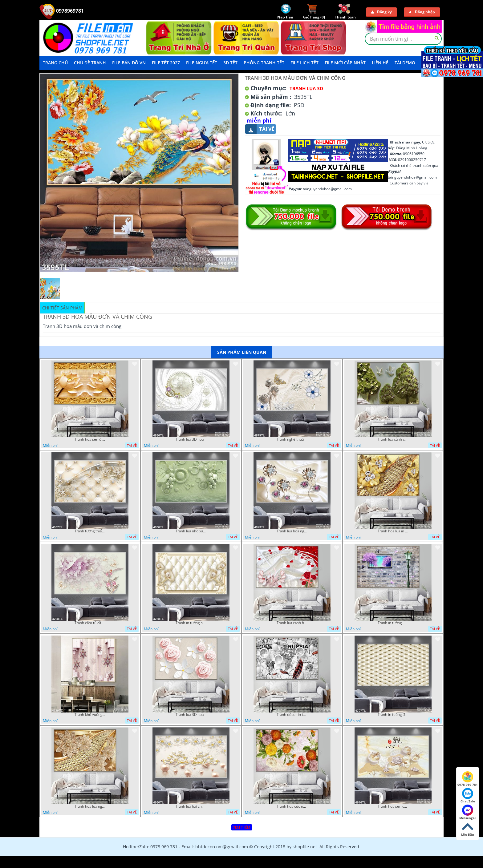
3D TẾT (230, 63)
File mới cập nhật (345, 63)
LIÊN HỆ (380, 63)
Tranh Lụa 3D (306, 88)
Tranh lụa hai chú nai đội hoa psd (191, 806)
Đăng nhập (422, 12)
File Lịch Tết (304, 63)
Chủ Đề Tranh (90, 63)
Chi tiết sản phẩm (62, 308)
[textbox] (403, 39)
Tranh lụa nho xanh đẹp (191, 531)
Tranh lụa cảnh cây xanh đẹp (393, 439)
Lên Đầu (468, 829)
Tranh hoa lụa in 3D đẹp (393, 531)
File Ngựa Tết (202, 63)
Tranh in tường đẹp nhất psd (393, 715)
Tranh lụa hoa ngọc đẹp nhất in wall (292, 531)
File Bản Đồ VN (129, 63)
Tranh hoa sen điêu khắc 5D (90, 439)
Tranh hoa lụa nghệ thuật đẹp (90, 806)
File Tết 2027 (166, 63)
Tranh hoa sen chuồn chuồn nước (393, 806)
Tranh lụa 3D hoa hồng (191, 715)
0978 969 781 (468, 779)
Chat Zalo (468, 796)
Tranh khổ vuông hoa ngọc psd (90, 715)
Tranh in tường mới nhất (393, 623)
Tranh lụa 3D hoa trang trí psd (191, 439)
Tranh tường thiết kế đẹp (90, 531)
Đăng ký (382, 12)
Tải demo (405, 63)
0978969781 (62, 11)
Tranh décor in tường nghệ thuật (292, 715)
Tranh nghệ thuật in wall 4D (292, 439)
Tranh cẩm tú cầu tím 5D (90, 623)
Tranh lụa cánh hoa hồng (292, 623)
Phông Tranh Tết (264, 63)
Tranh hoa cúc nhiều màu (292, 806)
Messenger (468, 812)
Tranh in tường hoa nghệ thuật (191, 623)
